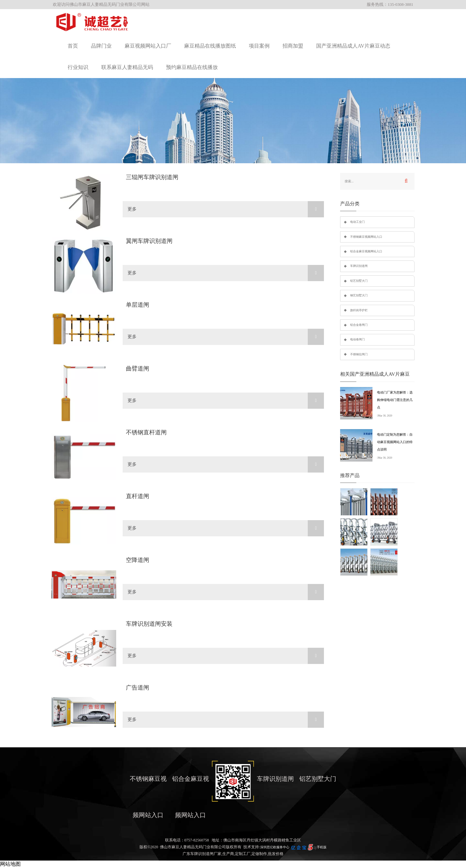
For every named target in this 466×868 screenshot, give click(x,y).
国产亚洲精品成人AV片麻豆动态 (353, 46)
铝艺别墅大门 (359, 281)
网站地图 (10, 864)
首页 (73, 46)
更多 (226, 209)
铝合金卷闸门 (359, 325)
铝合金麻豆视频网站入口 (366, 251)
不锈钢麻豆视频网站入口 (366, 237)
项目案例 (259, 46)
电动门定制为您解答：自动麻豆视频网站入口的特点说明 (395, 442)
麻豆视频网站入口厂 (148, 46)
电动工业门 (357, 222)
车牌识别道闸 (359, 266)
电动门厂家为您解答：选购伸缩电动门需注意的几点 (395, 400)
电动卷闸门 (357, 339)
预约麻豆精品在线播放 (192, 67)
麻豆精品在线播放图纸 (210, 46)
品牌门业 (101, 46)
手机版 (322, 847)
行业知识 (78, 67)
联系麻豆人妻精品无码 (127, 67)
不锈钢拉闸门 (359, 354)
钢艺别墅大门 (359, 295)
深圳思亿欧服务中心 (275, 847)
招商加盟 (293, 46)
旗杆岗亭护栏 (359, 310)
